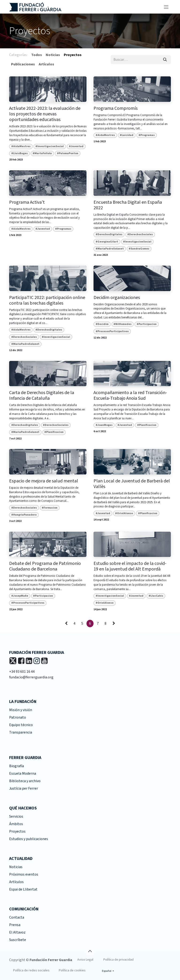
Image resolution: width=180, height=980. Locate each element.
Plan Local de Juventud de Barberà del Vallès (132, 484)
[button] (90, 951)
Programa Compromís (116, 108)
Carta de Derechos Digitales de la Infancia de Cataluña (42, 396)
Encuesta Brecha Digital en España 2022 (128, 205)
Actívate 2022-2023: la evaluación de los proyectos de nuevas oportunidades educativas (45, 114)
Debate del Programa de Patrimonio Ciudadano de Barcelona (45, 566)
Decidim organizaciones (117, 298)
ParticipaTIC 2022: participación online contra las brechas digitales (47, 300)
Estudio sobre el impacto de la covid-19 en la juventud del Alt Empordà (130, 566)
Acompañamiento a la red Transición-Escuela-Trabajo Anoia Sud (130, 396)
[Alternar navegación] (166, 7)
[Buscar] (165, 60)
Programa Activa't (27, 202)
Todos (37, 55)
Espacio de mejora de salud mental (44, 481)
